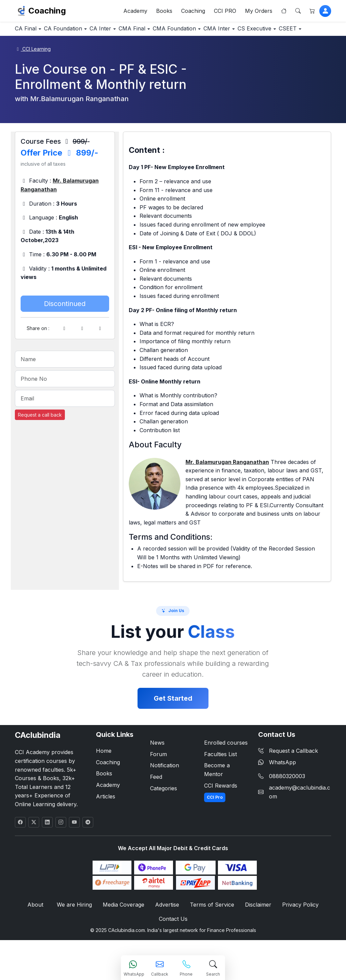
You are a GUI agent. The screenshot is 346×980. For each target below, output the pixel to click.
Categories (164, 809)
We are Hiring (76, 926)
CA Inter (123, 32)
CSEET (80, 49)
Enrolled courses (226, 764)
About (39, 926)
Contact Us (173, 941)
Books (164, 12)
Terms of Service (211, 926)
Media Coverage (124, 926)
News (157, 764)
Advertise (167, 926)
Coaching (47, 12)
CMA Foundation (214, 32)
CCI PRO (225, 12)
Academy (135, 12)
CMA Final (163, 32)
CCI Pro (215, 819)
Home (104, 772)
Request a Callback (288, 772)
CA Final (30, 32)
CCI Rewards (221, 807)
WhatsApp (277, 783)
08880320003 (287, 797)
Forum (158, 775)
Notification (165, 787)
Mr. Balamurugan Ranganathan (227, 483)
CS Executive (37, 49)
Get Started (173, 720)
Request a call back (40, 436)
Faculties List (220, 775)
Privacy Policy (297, 926)
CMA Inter (265, 32)
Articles (106, 817)
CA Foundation (77, 32)
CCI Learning (33, 70)
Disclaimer (256, 926)
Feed (156, 798)
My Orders (259, 12)
